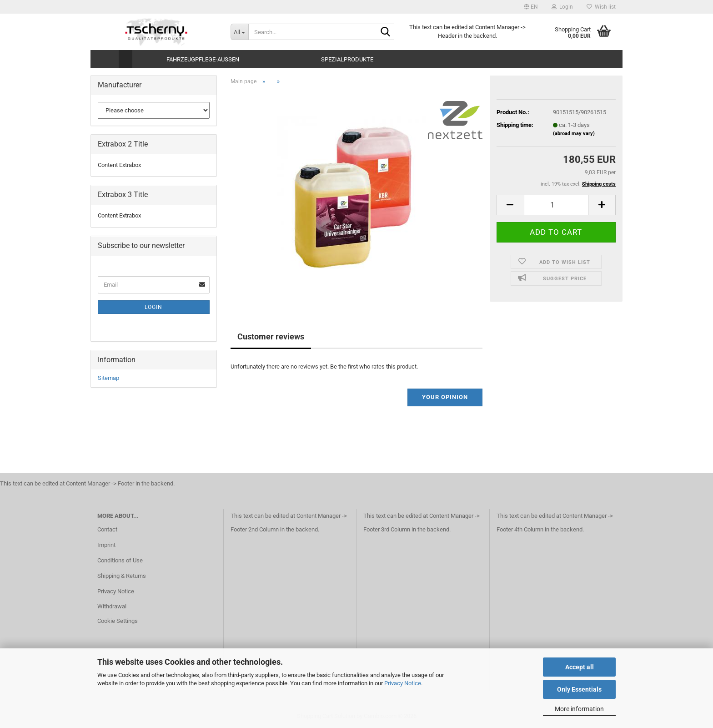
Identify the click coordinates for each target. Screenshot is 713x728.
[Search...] (239, 32)
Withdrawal (112, 606)
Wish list (601, 7)
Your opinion (445, 397)
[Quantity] (556, 205)
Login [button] (562, 7)
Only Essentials (579, 689)
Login (153, 307)
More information (579, 709)
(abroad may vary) (574, 134)
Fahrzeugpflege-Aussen (203, 59)
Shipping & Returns (122, 576)
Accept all (580, 667)
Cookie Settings (118, 621)
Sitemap (108, 378)
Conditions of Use (120, 560)
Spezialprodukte (347, 59)
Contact (107, 529)
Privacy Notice (403, 683)
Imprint (106, 545)
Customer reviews (271, 336)
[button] (531, 7)
